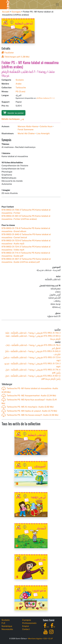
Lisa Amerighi (43, 133)
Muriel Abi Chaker (26, 133)
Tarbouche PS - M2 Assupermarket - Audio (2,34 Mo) (29, 396)
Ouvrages (16, 12)
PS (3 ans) (20, 92)
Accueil (6, 12)
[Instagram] (51, 633)
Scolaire (20, 80)
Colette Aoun (46, 126)
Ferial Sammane (26, 130)
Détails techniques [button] (11, 119)
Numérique (7, 626)
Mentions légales (35, 639)
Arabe (19, 84)
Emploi (26, 626)
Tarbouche (21, 88)
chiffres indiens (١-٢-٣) (45, 98)
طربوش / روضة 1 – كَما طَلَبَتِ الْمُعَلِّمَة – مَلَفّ (33, 333)
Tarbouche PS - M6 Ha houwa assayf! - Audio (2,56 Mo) (30, 415)
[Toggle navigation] (57, 5)
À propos (27, 620)
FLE (3, 623)
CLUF (51, 639)
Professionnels (29, 623)
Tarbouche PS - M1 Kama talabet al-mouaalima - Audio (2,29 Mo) (30, 390)
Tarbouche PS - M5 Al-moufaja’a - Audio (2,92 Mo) (28, 407)
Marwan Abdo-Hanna (28, 126)
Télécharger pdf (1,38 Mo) (16, 57)
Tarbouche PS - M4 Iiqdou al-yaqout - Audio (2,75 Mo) (29, 411)
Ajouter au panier (13, 113)
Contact (26, 629)
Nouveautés (7, 629)
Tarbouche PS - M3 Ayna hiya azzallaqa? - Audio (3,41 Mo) (29, 401)
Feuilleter (8, 53)
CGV (45, 639)
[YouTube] (46, 633)
